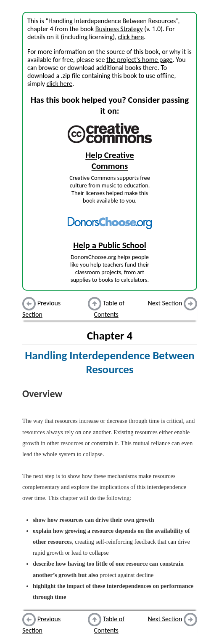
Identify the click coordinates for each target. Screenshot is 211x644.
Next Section (165, 303)
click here (131, 37)
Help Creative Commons (110, 160)
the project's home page (139, 60)
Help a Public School (110, 245)
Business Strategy (119, 29)
